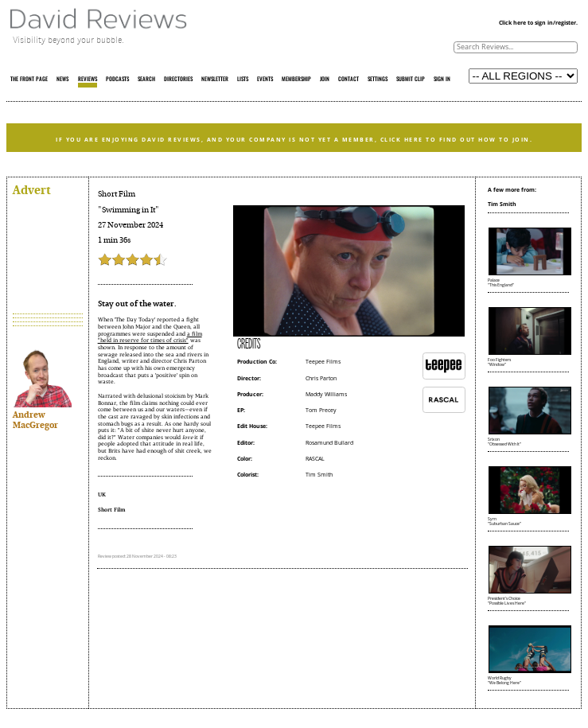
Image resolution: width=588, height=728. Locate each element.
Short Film (117, 194)
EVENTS (265, 79)
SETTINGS (378, 79)
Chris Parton (321, 378)
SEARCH (146, 79)
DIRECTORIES (178, 79)
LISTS (243, 79)
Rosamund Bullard (329, 443)
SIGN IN (442, 79)
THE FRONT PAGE (29, 79)
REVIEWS (88, 79)
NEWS (62, 79)
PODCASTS (117, 79)
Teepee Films (323, 362)
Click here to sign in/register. (538, 23)
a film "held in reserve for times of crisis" (150, 337)
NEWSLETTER (215, 79)
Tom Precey (321, 410)
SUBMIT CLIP (411, 79)
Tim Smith (319, 475)
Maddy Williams (326, 394)
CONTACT (349, 79)
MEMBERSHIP (296, 79)
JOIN (325, 79)
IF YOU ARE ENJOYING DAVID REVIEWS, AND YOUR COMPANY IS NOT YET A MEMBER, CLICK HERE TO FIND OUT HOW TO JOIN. (294, 139)
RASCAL (315, 459)
